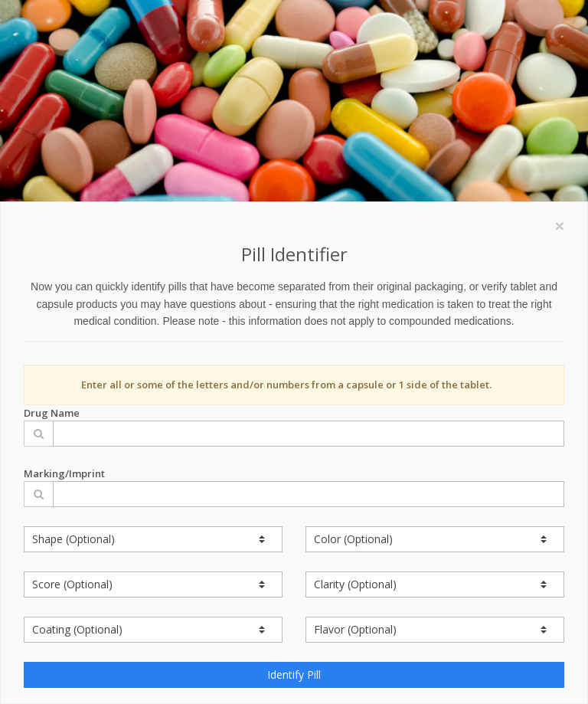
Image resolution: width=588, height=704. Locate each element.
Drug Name (294, 426)
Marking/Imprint (294, 487)
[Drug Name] (309, 434)
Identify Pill (294, 675)
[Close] (560, 226)
